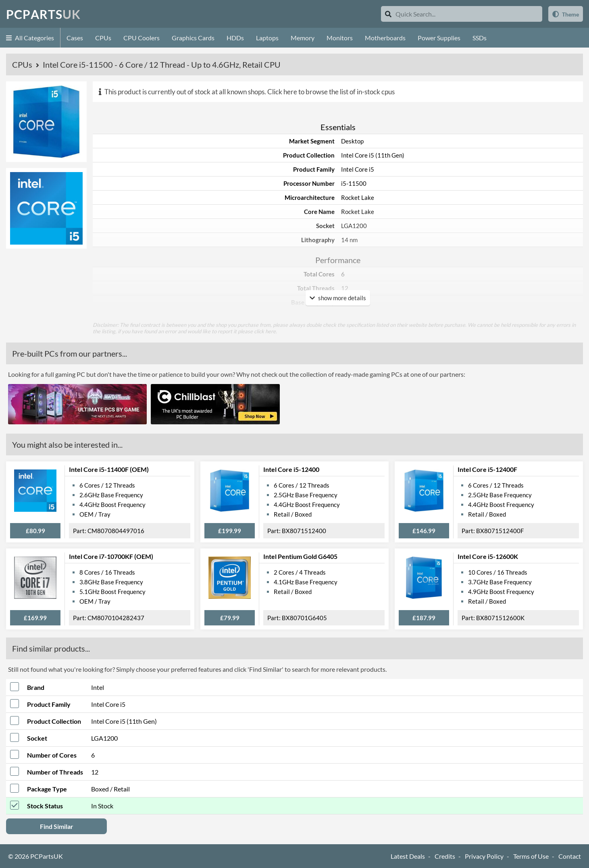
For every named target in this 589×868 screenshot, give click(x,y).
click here (265, 331)
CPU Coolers (142, 38)
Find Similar (57, 826)
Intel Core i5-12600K (488, 556)
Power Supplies (439, 38)
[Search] (388, 14)
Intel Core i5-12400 (291, 469)
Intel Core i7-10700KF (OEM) (111, 556)
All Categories (30, 38)
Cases (75, 38)
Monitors (340, 38)
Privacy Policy (484, 856)
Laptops (267, 38)
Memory (303, 38)
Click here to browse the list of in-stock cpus (331, 92)
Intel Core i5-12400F (487, 469)
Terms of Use (531, 856)
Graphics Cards (193, 38)
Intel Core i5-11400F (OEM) (109, 469)
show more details (338, 298)
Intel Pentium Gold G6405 (300, 556)
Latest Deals (408, 856)
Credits (445, 856)
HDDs (235, 38)
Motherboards (385, 38)
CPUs (103, 38)
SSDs (480, 38)
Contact (570, 856)
